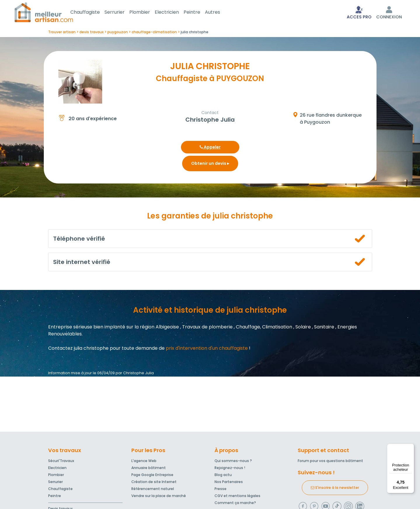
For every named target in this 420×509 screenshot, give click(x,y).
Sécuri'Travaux (61, 462)
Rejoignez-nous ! (230, 469)
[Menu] (411, 447)
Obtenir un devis (210, 165)
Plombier (147, 13)
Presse (221, 490)
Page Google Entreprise (152, 476)
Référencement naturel (153, 490)
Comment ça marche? (235, 504)
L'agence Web (144, 462)
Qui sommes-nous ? (233, 462)
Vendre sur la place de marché (159, 497)
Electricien (174, 13)
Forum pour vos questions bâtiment (330, 462)
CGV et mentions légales (237, 497)
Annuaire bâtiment (149, 469)
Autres (219, 13)
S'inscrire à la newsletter (335, 489)
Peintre (199, 13)
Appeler (210, 148)
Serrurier (122, 13)
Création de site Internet (154, 483)
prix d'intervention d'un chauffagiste (207, 349)
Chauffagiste (92, 13)
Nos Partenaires (229, 483)
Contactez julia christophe (78, 349)
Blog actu (223, 476)
